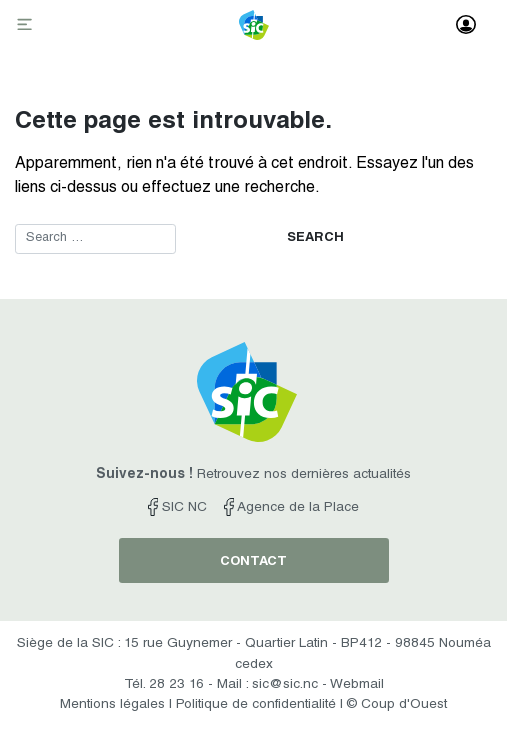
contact (253, 562)
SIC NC (177, 508)
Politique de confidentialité (256, 705)
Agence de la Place (291, 508)
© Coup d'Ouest (397, 705)
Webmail (357, 685)
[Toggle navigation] (27, 26)
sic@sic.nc (285, 685)
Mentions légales (112, 705)
